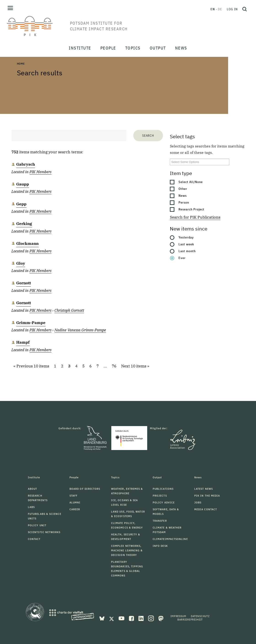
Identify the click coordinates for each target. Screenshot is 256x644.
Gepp (21, 204)
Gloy (21, 263)
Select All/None (191, 182)
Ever (182, 258)
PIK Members (40, 172)
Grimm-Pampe (31, 323)
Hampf (23, 342)
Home (21, 64)
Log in (232, 9)
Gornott (24, 283)
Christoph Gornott (69, 310)
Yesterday (186, 237)
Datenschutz (200, 616)
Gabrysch (26, 164)
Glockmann (27, 243)
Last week (186, 244)
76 (114, 366)
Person (184, 202)
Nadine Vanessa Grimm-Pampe (80, 330)
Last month (187, 251)
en (213, 9)
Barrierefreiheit (190, 619)
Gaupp (23, 184)
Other (183, 189)
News (183, 196)
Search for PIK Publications (195, 217)
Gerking (24, 224)
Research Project (191, 209)
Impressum (178, 616)
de (220, 9)
